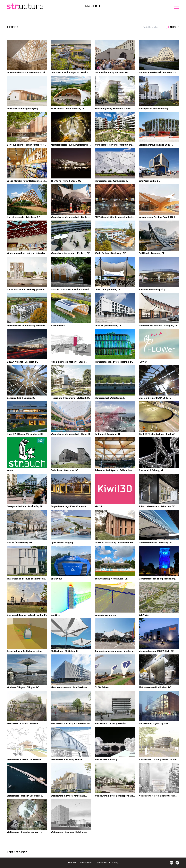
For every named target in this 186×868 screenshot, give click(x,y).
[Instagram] (171, 863)
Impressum (86, 863)
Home (10, 852)
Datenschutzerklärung (107, 863)
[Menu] (176, 7)
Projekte (21, 852)
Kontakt (72, 863)
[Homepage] (46, 6)
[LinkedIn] (177, 863)
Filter (13, 27)
